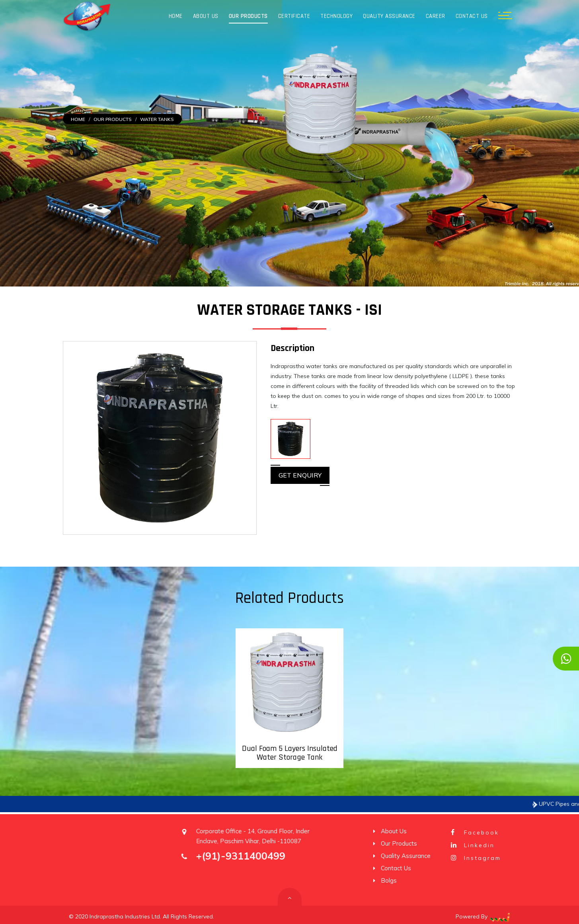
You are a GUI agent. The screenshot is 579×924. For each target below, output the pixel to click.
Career (436, 16)
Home (176, 16)
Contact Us (472, 16)
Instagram (475, 858)
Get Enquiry (300, 475)
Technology (336, 16)
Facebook (474, 832)
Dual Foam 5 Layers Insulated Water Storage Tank (290, 753)
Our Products (248, 16)
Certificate (294, 16)
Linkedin (472, 845)
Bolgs (388, 880)
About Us (206, 16)
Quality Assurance (389, 16)
